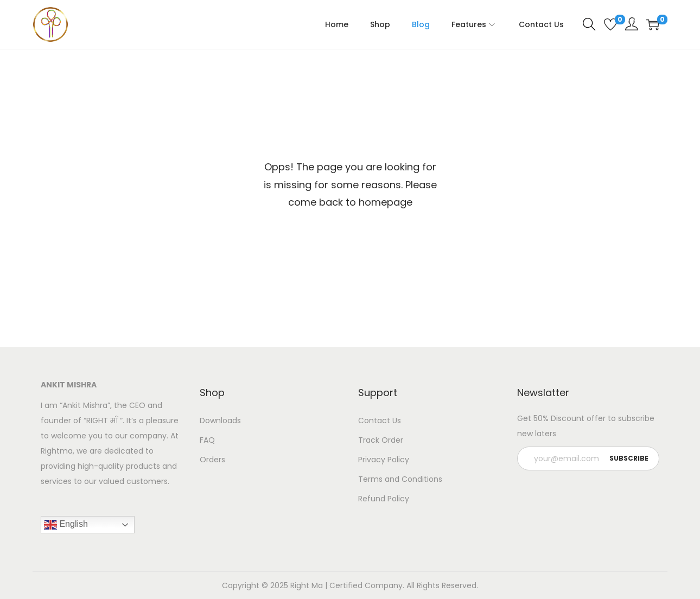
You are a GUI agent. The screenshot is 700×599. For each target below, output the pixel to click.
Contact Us (380, 420)
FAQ (207, 440)
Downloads (220, 420)
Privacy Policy (384, 460)
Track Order (381, 440)
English (66, 525)
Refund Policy (384, 499)
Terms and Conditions (400, 479)
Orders (212, 460)
